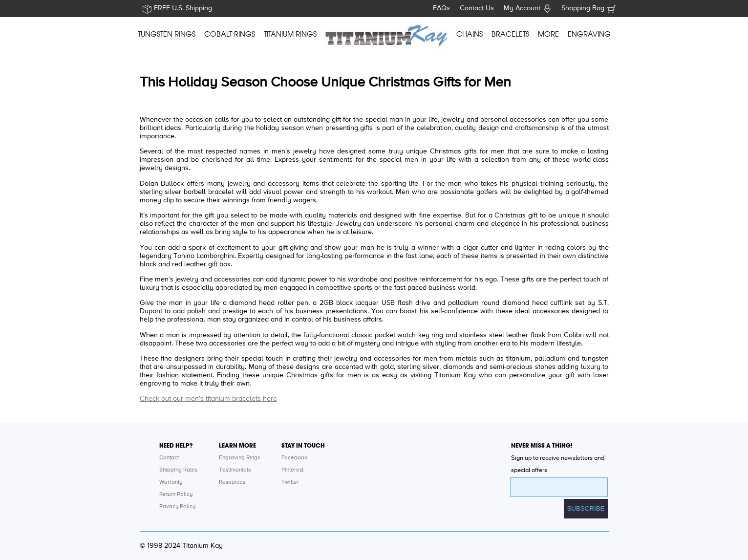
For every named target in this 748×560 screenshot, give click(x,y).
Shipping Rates (178, 470)
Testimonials (235, 470)
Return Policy (176, 495)
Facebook (294, 458)
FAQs (441, 8)
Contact (169, 458)
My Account (522, 8)
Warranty (171, 482)
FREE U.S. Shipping (183, 8)
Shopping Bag (583, 8)
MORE (548, 34)
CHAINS (470, 34)
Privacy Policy (177, 507)
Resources (232, 482)
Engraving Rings (239, 458)
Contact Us (477, 8)
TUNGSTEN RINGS (167, 34)
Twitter (290, 482)
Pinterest (292, 470)
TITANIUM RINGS (290, 34)
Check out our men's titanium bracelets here (208, 399)
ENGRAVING (589, 34)
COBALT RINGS (230, 34)
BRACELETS (510, 34)
